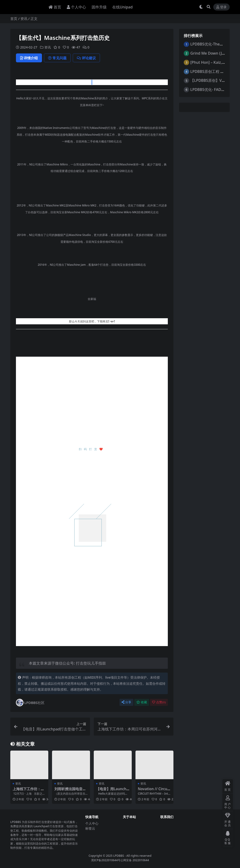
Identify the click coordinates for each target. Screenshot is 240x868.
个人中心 (92, 823)
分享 (126, 702)
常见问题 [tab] (57, 58)
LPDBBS (119, 856)
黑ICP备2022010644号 (106, 860)
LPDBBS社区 (30, 703)
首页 (14, 19)
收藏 (142, 702)
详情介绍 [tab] (29, 58)
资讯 (24, 19)
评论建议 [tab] (86, 58)
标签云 (90, 828)
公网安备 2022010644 (135, 860)
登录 (221, 7)
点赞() (159, 702)
